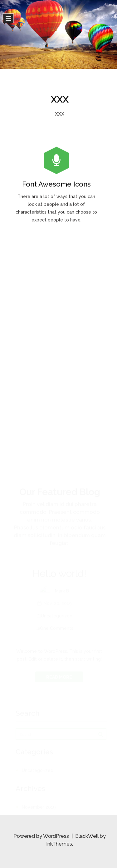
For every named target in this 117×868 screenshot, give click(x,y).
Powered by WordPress (42, 836)
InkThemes (59, 844)
